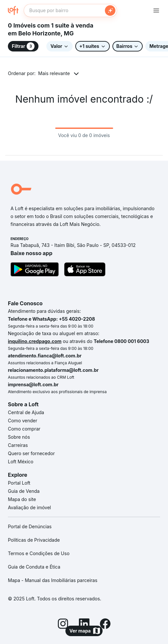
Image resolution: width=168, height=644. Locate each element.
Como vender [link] (23, 421)
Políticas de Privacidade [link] (34, 540)
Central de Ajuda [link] (26, 412)
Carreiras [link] (18, 445)
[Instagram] (63, 625)
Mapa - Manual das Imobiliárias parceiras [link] (53, 580)
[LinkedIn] (84, 625)
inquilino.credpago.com (35, 341)
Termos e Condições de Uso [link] (39, 553)
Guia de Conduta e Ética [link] (34, 567)
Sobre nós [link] (19, 437)
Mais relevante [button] (54, 73)
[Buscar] (110, 10)
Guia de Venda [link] (24, 491)
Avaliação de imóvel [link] (29, 507)
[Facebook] (105, 625)
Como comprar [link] (24, 429)
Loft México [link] (21, 462)
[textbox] (70, 10)
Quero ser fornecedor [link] (31, 453)
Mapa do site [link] (22, 499)
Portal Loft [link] (19, 483)
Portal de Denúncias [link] (30, 526)
